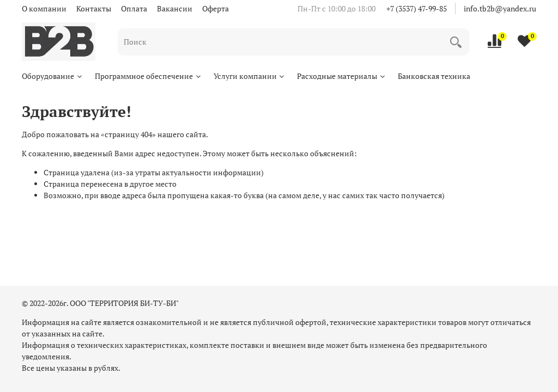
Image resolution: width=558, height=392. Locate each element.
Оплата (134, 8)
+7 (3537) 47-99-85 (417, 8)
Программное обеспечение (148, 76)
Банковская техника (434, 76)
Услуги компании (250, 76)
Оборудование (53, 76)
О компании (44, 8)
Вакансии (175, 8)
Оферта (216, 8)
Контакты (94, 8)
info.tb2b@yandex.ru (500, 8)
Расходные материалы (342, 76)
